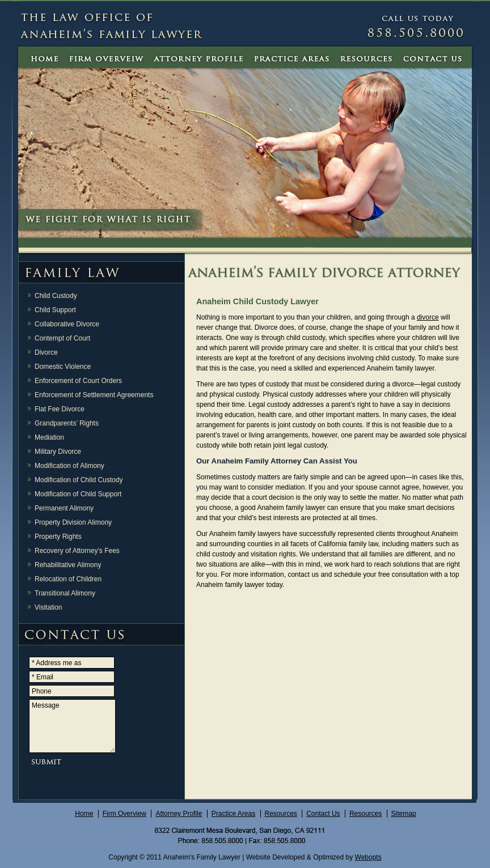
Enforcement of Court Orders (78, 381)
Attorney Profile (179, 814)
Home (84, 814)
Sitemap (404, 814)
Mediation (49, 437)
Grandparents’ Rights (67, 423)
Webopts (368, 857)
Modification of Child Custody (79, 480)
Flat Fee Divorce (60, 409)
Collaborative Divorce (67, 324)
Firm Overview (124, 814)
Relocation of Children (68, 579)
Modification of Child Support (78, 494)
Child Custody (56, 296)
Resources (281, 814)
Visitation (48, 607)
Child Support (55, 310)
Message (72, 726)
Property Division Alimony (73, 522)
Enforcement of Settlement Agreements (94, 395)
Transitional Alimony (65, 593)
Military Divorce (58, 452)
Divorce (46, 352)
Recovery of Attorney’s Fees (77, 551)
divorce (428, 317)
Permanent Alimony (64, 508)
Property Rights (58, 537)
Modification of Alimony (69, 466)
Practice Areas (233, 814)
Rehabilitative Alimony (68, 565)
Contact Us (323, 814)
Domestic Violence (63, 367)
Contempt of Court (62, 338)
